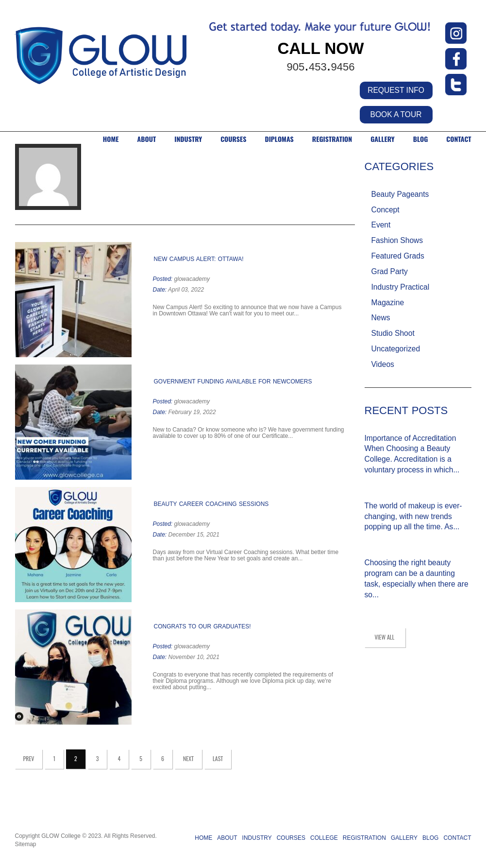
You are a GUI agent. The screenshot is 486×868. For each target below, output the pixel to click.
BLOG (421, 139)
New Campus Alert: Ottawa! (199, 259)
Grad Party (390, 271)
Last (218, 758)
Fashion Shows (397, 240)
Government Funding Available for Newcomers (233, 382)
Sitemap (26, 844)
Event (381, 225)
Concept (385, 210)
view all (385, 637)
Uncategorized (396, 349)
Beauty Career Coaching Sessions (211, 504)
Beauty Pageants (400, 194)
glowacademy (192, 279)
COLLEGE (324, 838)
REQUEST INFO (396, 90)
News (381, 318)
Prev (29, 758)
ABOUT (147, 139)
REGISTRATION (364, 838)
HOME (111, 139)
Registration (332, 139)
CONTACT (459, 139)
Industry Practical (401, 287)
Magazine (388, 303)
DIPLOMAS (279, 139)
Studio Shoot (393, 333)
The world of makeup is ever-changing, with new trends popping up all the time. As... (413, 516)
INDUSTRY (188, 139)
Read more (303, 314)
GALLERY (383, 139)
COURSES (233, 139)
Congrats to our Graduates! (202, 626)
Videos (383, 364)
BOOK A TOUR (396, 114)
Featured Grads (398, 256)
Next (188, 758)
